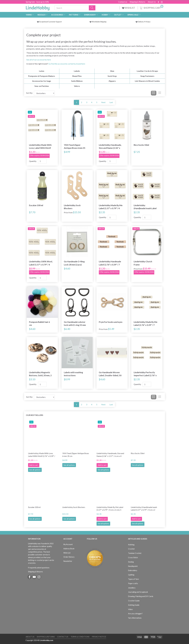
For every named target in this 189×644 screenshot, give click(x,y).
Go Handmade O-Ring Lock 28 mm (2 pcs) (74, 263)
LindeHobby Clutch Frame (143, 263)
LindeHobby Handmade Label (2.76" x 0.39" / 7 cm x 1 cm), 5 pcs (110, 263)
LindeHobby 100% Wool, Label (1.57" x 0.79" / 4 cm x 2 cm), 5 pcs (41, 263)
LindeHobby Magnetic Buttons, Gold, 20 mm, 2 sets (40, 374)
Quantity (33, 161)
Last (111, 102)
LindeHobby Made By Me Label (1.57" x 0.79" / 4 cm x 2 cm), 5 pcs (111, 207)
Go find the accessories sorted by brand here (67, 64)
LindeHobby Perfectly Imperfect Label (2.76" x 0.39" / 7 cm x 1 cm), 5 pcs (145, 374)
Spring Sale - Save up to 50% (37, 2)
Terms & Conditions (80, 637)
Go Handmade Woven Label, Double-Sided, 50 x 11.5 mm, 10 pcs (110, 374)
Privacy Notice (99, 637)
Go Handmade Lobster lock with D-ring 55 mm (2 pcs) (75, 324)
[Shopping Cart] (151, 8)
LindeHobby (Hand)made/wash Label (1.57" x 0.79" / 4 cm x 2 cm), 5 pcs (145, 207)
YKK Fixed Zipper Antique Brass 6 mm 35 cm (75, 147)
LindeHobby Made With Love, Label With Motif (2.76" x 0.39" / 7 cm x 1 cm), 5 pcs (40, 147)
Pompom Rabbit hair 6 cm (39, 324)
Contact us (123, 2)
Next (103, 102)
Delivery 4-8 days (143, 22)
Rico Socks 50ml (141, 145)
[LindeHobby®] (38, 7)
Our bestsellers (35, 415)
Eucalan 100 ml (36, 205)
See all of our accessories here (39, 60)
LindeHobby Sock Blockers (72, 207)
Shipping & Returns (137, 2)
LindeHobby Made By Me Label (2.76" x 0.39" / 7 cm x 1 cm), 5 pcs (145, 324)
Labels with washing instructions (73, 374)
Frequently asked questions (39, 568)
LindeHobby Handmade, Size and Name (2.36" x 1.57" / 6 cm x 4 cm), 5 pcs (111, 147)
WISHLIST (129, 8)
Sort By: (29, 93)
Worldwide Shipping (98, 22)
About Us (152, 2)
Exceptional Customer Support (51, 22)
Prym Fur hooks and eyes (111, 322)
